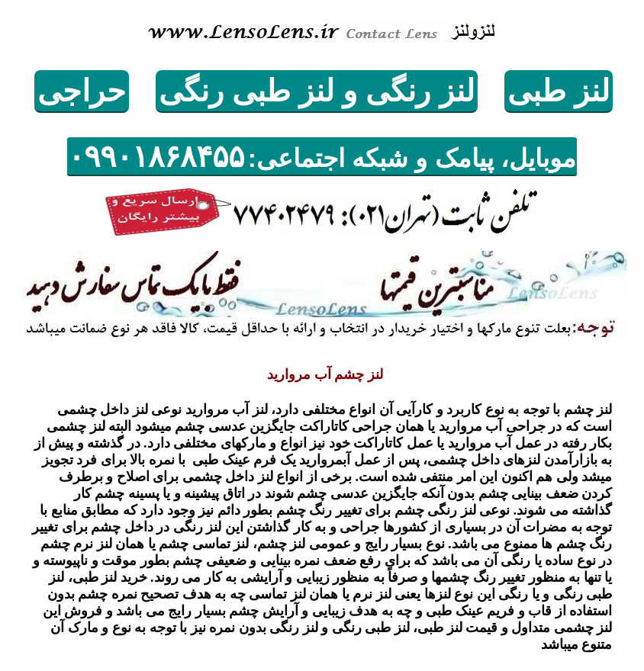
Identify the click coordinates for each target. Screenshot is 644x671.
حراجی (82, 91)
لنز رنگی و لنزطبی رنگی (317, 91)
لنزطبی (559, 91)
